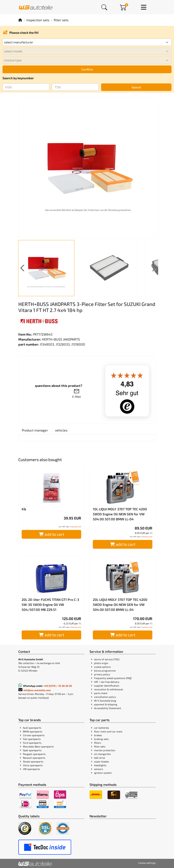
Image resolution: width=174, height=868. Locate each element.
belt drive (99, 758)
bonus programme (105, 670)
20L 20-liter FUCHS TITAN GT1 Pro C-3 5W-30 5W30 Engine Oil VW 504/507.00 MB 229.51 (50, 604)
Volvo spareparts (33, 765)
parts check (101, 693)
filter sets (61, 20)
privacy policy (102, 674)
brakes (98, 735)
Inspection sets (38, 20)
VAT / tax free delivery (107, 682)
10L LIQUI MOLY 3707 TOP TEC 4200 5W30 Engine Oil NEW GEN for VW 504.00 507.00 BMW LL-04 (120, 514)
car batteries (101, 728)
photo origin (101, 663)
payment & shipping (106, 704)
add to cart (52, 534)
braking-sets (101, 739)
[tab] (35, 430)
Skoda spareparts (33, 761)
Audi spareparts (32, 728)
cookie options (102, 667)
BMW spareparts (33, 731)
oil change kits (102, 754)
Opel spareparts (32, 750)
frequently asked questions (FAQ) (113, 678)
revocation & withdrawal (109, 689)
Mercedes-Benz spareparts (38, 746)
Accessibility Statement (108, 708)
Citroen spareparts (34, 735)
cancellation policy (105, 697)
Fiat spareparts (32, 739)
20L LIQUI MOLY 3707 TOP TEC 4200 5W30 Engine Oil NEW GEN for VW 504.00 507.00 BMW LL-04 (120, 604)
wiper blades (101, 761)
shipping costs (76, 527)
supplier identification (107, 686)
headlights (100, 765)
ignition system (103, 773)
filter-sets (100, 746)
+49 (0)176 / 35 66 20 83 (58, 686)
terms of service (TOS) (107, 659)
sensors (99, 769)
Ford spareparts (32, 743)
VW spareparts (31, 769)
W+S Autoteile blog (105, 701)
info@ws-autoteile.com (37, 690)
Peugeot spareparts (34, 754)
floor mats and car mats (108, 731)
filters (98, 743)
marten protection (105, 750)
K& (24, 509)
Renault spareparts (34, 758)
